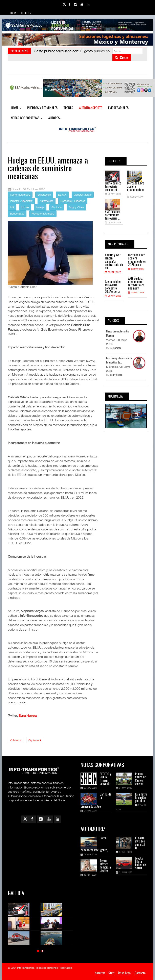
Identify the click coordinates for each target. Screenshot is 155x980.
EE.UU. (62, 195)
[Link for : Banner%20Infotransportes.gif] (77, 40)
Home (16, 108)
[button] (38, 951)
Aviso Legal (125, 973)
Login (13, 14)
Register (26, 14)
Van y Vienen (116, 375)
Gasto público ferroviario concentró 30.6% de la (113, 287)
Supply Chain (76, 207)
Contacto (140, 973)
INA (12, 207)
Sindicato (57, 207)
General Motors (83, 195)
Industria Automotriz (21, 201)
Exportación (44, 195)
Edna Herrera (28, 715)
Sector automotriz (20, 195)
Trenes (68, 108)
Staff (111, 973)
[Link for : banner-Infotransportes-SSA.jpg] (77, 25)
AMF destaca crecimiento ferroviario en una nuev (136, 284)
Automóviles (47, 201)
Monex (25, 207)
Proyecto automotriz (43, 213)
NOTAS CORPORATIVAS (27, 118)
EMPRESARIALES (118, 108)
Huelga (40, 207)
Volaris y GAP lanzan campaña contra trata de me (114, 262)
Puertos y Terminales (42, 108)
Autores (55, 118)
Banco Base (17, 213)
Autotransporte (91, 108)
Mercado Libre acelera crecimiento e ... (136, 188)
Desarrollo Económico (73, 201)
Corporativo (116, 348)
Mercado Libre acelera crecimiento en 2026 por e (137, 260)
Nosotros (100, 973)
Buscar (122, 58)
